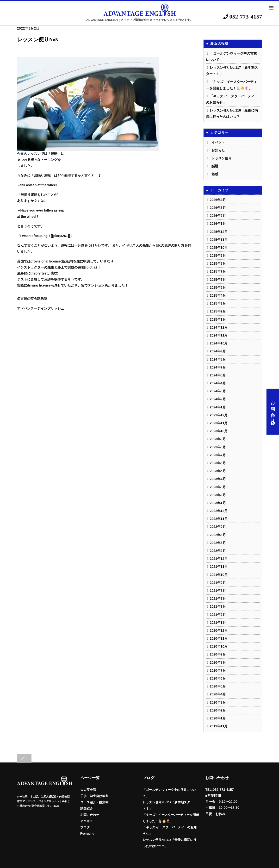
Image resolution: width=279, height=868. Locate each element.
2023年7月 (218, 455)
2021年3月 (218, 606)
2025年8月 (218, 263)
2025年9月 (218, 256)
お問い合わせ (273, 412)
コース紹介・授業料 (94, 802)
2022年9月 (218, 527)
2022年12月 (219, 511)
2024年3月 (218, 391)
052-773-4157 (243, 17)
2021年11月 (219, 567)
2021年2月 (218, 615)
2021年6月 (218, 599)
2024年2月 (218, 399)
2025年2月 (218, 311)
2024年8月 (218, 359)
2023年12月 (219, 415)
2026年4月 (218, 200)
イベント (218, 142)
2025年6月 (218, 280)
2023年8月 (218, 447)
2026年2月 (218, 216)
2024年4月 (218, 383)
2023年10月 (219, 431)
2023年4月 (218, 479)
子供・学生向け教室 (94, 796)
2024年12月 (219, 327)
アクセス (87, 821)
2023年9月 (218, 439)
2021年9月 (218, 583)
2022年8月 (218, 535)
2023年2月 (218, 495)
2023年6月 (218, 463)
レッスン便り (222, 158)
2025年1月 (218, 319)
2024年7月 (218, 367)
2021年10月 (219, 575)
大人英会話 (88, 790)
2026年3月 (218, 208)
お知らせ (218, 150)
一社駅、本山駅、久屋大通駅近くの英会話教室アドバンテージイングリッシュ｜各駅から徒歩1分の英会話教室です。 (43, 801)
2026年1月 (218, 224)
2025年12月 (219, 232)
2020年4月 (218, 694)
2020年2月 (218, 710)
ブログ (85, 827)
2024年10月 (219, 343)
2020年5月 (218, 686)
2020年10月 (219, 646)
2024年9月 (218, 351)
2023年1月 (218, 503)
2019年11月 (219, 726)
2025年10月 (219, 248)
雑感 (215, 174)
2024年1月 (218, 407)
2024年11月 (219, 335)
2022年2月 (218, 551)
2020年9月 (218, 654)
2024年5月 (218, 375)
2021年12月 (219, 559)
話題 (215, 166)
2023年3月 (218, 487)
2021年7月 (218, 591)
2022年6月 (218, 543)
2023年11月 (219, 423)
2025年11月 (219, 240)
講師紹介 (87, 809)
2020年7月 (218, 670)
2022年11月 (219, 519)
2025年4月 (218, 295)
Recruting (87, 834)
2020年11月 (219, 638)
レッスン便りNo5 (37, 40)
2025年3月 (218, 303)
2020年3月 (218, 702)
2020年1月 (218, 718)
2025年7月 (218, 271)
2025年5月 (218, 287)
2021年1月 (218, 623)
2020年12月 (219, 631)
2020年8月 (218, 662)
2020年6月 (218, 678)
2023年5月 (218, 471)
